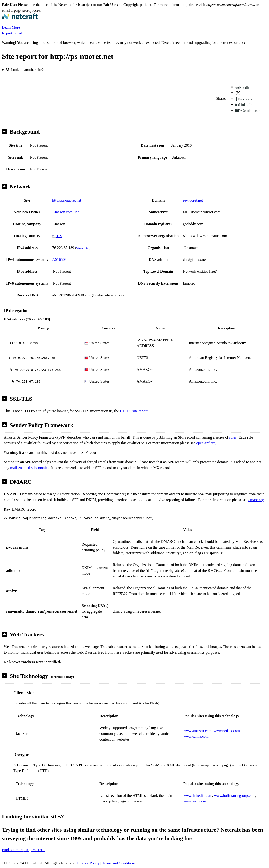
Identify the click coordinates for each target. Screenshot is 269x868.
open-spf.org (206, 443)
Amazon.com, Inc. (66, 212)
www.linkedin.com (198, 795)
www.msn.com (195, 801)
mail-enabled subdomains (30, 468)
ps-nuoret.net (193, 200)
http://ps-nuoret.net (67, 200)
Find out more (13, 850)
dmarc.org (256, 500)
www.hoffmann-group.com (235, 795)
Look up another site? (25, 70)
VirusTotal (83, 248)
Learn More (11, 27)
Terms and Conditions (119, 863)
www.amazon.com (197, 731)
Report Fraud (12, 33)
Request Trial (35, 850)
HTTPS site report (134, 411)
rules (233, 437)
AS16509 (59, 260)
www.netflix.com (227, 731)
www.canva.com (196, 736)
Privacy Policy (88, 863)
